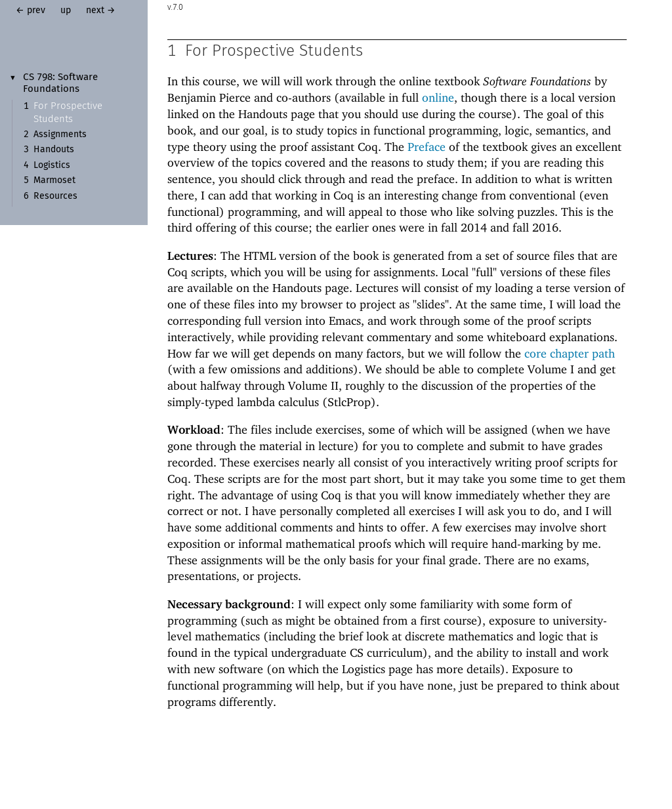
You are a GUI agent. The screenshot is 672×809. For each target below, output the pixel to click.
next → (101, 10)
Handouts (54, 150)
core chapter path (570, 354)
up (66, 10)
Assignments (60, 135)
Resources (55, 196)
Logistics (52, 165)
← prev (31, 10)
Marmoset (54, 180)
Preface (427, 147)
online (438, 98)
